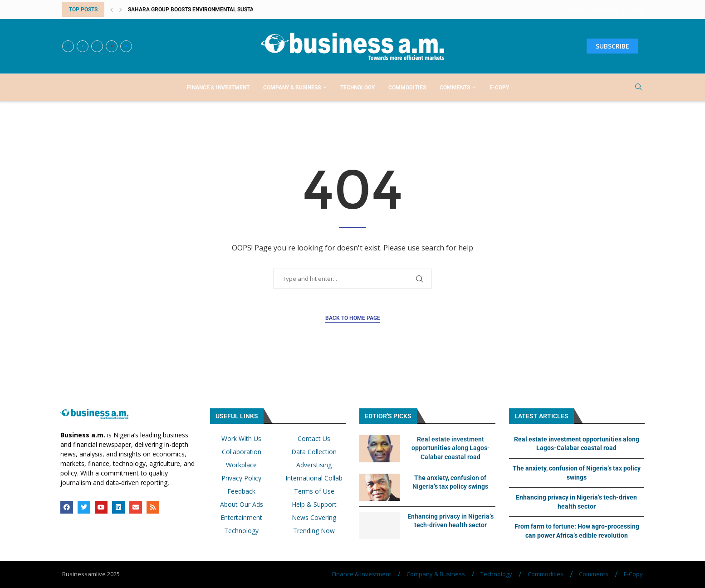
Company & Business (292, 88)
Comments (455, 88)
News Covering (314, 518)
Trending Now (314, 531)
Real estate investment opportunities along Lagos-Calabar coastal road (450, 448)
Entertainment (241, 518)
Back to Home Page (353, 318)
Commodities (407, 88)
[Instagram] (97, 46)
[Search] (638, 88)
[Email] (126, 46)
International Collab (314, 478)
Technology (357, 88)
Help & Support (314, 505)
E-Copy (499, 88)
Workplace (241, 465)
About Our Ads (242, 505)
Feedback (241, 491)
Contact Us (314, 439)
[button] (112, 10)
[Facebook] (68, 46)
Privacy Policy (241, 478)
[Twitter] (83, 46)
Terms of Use (314, 491)
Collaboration (242, 452)
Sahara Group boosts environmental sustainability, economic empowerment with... (249, 10)
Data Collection (314, 452)
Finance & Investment (218, 88)
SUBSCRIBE (612, 46)
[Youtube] (112, 46)
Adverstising (314, 465)
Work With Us (241, 439)
